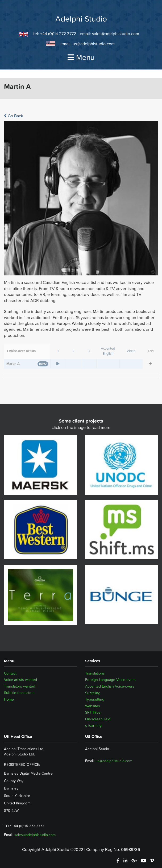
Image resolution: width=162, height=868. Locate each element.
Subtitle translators (19, 693)
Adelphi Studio (81, 19)
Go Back (14, 116)
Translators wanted (20, 686)
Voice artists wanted (20, 680)
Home (9, 699)
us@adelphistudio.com (94, 44)
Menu (81, 57)
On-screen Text (98, 719)
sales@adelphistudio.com (116, 34)
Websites (93, 706)
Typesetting (95, 699)
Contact (10, 673)
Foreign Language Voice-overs (110, 680)
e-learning (93, 725)
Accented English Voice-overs (110, 686)
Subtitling (93, 693)
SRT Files (93, 712)
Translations (95, 673)
